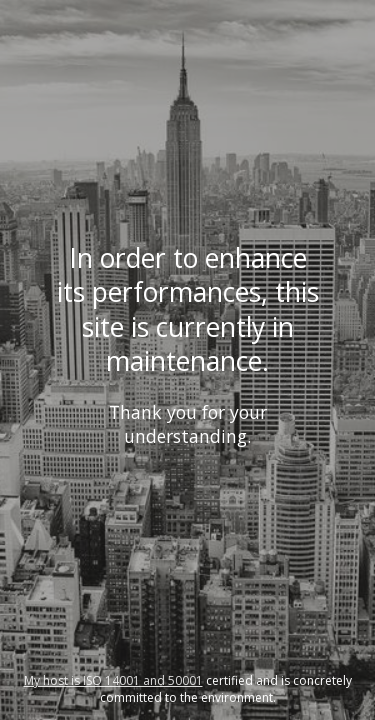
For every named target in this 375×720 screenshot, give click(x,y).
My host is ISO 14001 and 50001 (113, 680)
